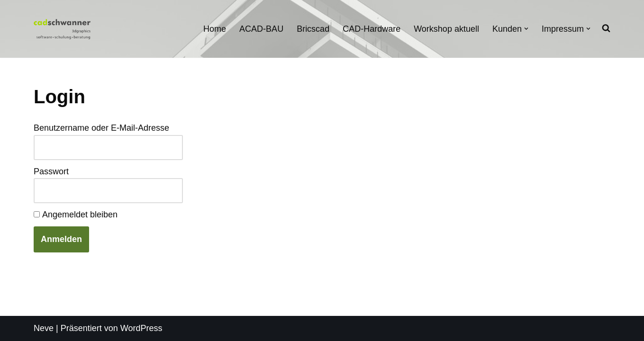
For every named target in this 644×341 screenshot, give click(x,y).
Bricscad (313, 29)
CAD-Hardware (372, 29)
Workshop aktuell (446, 29)
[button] (526, 29)
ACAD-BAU (261, 29)
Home (215, 29)
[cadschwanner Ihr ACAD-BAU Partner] (62, 29)
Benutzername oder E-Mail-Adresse (101, 128)
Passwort (51, 171)
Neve (44, 328)
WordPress (141, 328)
